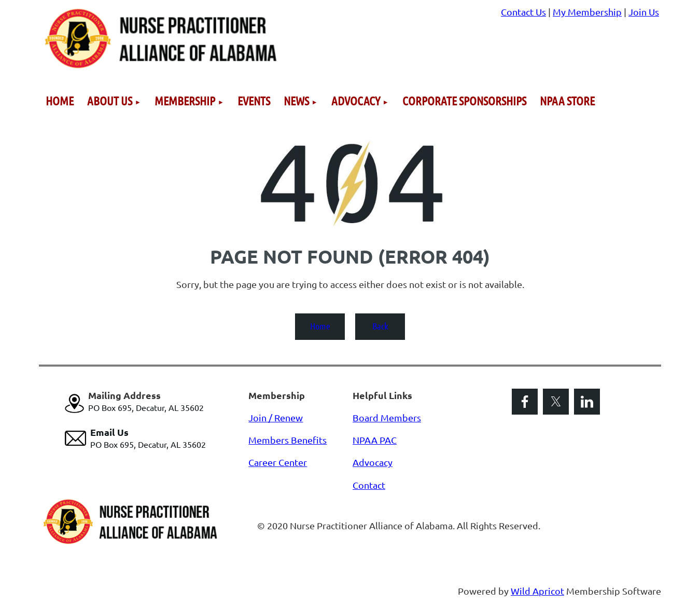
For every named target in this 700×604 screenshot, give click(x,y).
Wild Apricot (537, 591)
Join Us (644, 12)
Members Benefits (288, 440)
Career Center (278, 462)
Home (320, 326)
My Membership (587, 12)
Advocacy (373, 462)
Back (380, 326)
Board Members (387, 417)
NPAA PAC (375, 440)
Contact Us (523, 12)
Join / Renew (276, 417)
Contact (369, 485)
